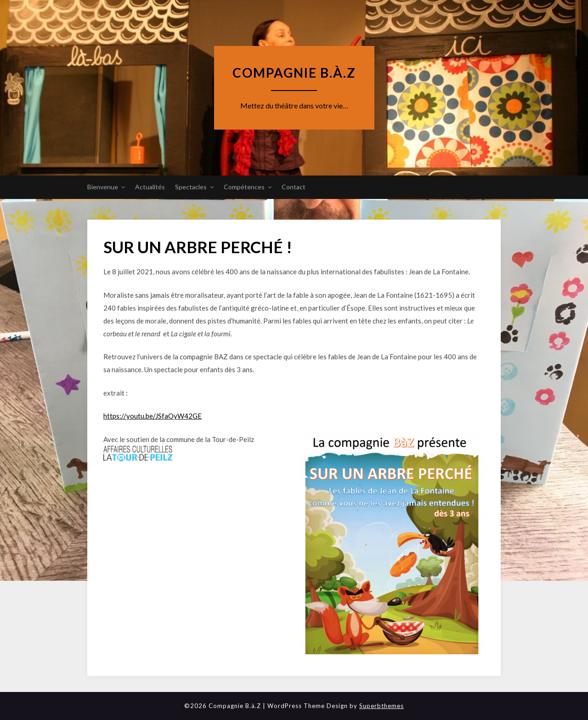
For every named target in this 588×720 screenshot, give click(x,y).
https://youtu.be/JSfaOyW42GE (153, 416)
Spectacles (191, 187)
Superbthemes (382, 706)
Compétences (244, 187)
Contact (294, 187)
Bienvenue (103, 187)
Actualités (150, 187)
